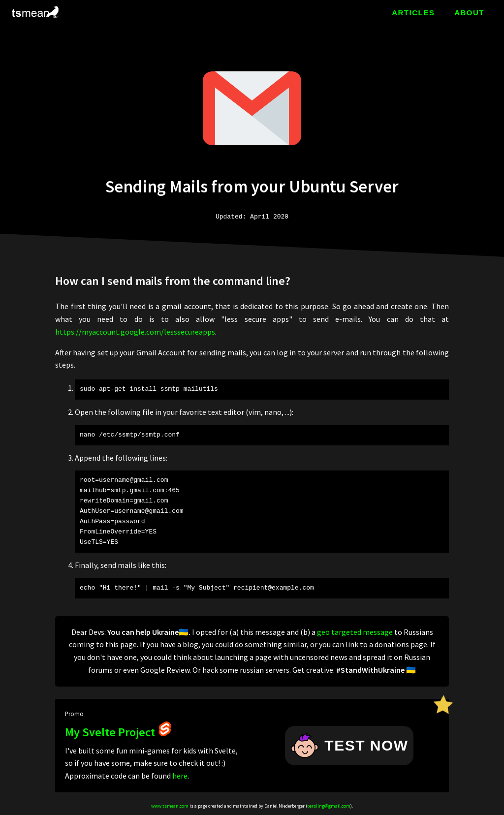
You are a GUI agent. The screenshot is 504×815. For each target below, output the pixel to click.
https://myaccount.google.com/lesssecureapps (135, 332)
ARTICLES (413, 13)
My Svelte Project (119, 732)
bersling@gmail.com (329, 806)
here (180, 776)
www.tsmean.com (170, 806)
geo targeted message (355, 632)
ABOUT (469, 13)
